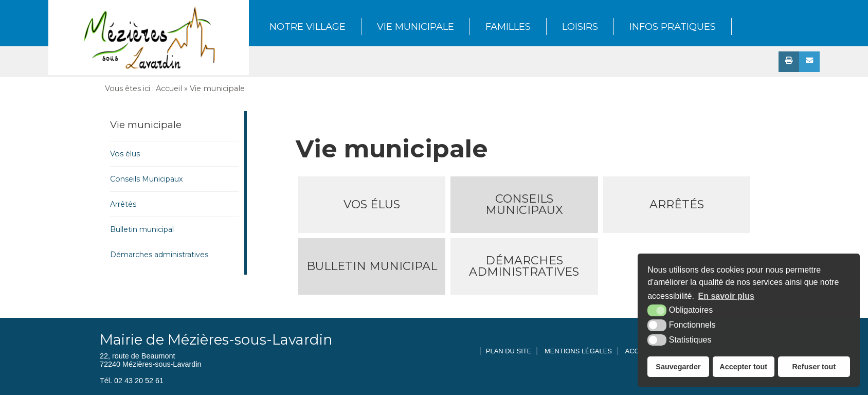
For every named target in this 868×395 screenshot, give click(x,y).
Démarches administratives (159, 255)
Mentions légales (578, 351)
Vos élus (125, 154)
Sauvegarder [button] (678, 367)
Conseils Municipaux (146, 179)
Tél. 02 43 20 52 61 (132, 381)
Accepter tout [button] (743, 367)
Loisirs (580, 26)
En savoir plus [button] (726, 296)
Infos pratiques (673, 26)
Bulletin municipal (142, 229)
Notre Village (308, 26)
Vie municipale (415, 26)
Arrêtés (123, 204)
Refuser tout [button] (814, 367)
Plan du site (509, 351)
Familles (508, 26)
